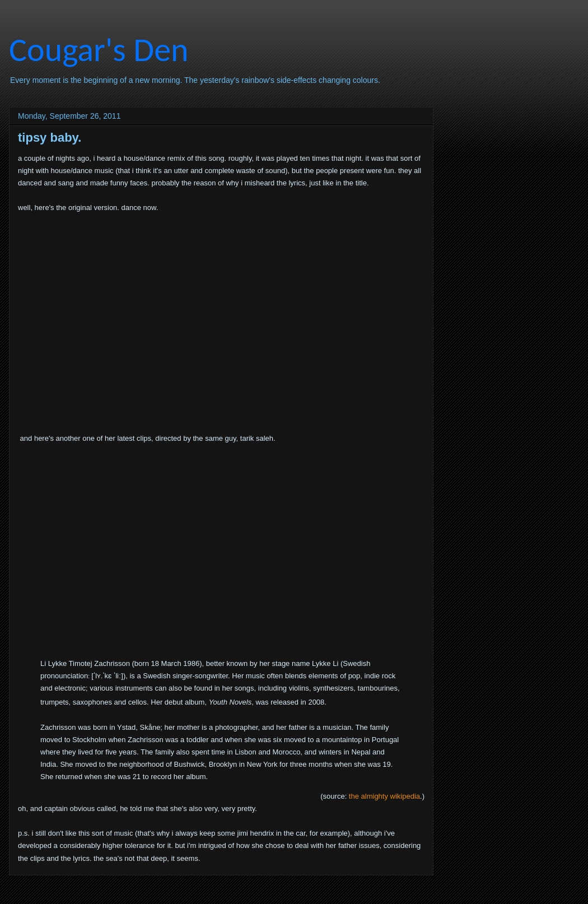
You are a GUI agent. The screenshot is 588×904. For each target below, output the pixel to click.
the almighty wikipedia (384, 796)
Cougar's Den (99, 50)
